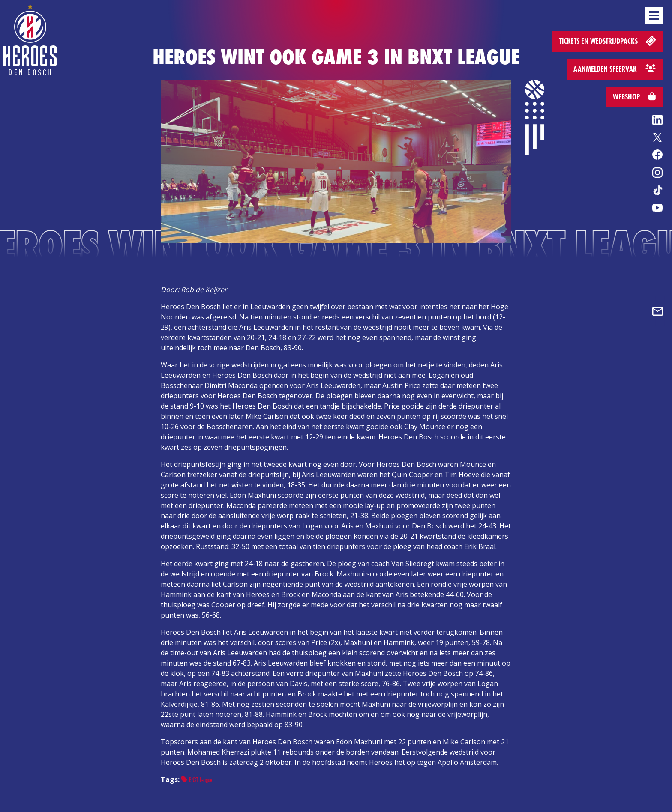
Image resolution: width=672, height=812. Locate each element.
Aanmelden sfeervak (615, 69)
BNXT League (197, 780)
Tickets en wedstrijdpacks (608, 40)
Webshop (634, 97)
